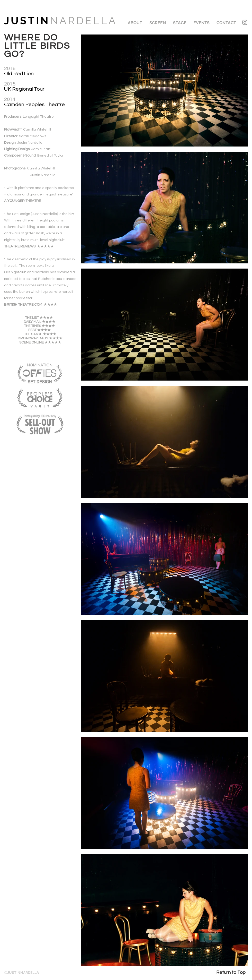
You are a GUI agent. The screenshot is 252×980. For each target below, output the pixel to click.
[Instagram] (245, 22)
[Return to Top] (231, 972)
